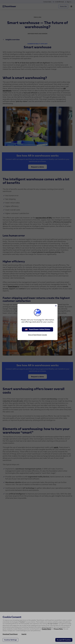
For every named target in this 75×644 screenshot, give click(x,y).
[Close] (56, 306)
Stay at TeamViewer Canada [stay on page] (37, 335)
